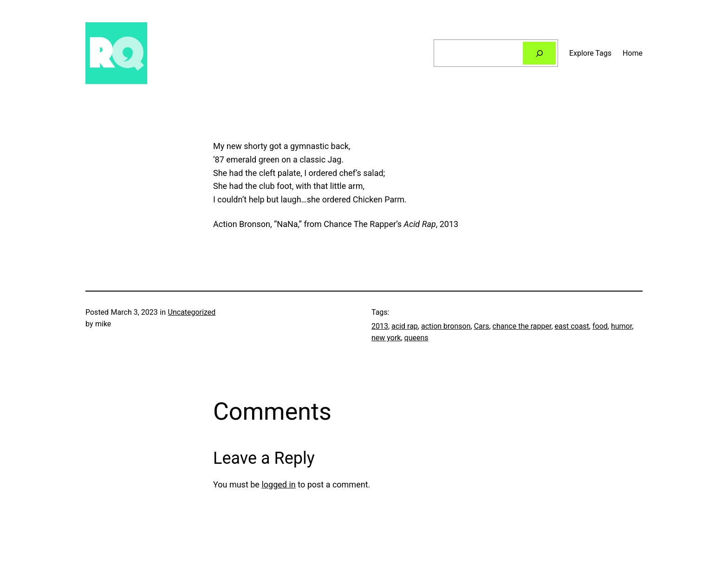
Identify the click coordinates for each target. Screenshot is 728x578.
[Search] (539, 53)
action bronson (446, 326)
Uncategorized (192, 312)
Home (633, 53)
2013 (380, 326)
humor (621, 326)
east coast (572, 326)
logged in (278, 484)
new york (386, 338)
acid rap (405, 326)
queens (416, 338)
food (600, 326)
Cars (482, 326)
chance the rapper (522, 326)
